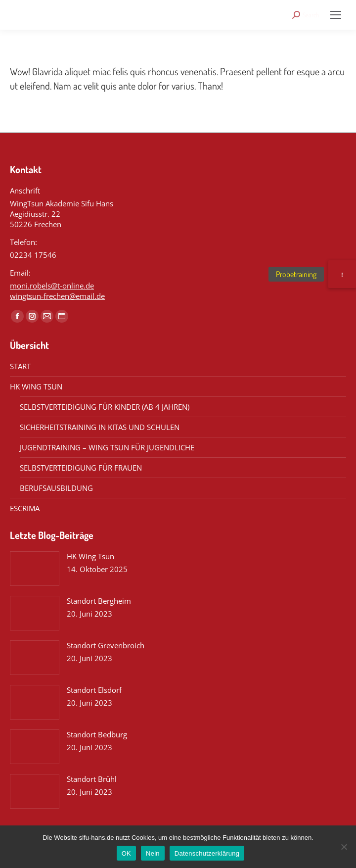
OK (126, 853)
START (20, 366)
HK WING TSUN (36, 386)
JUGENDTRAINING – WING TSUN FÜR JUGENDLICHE (107, 447)
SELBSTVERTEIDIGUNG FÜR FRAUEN (81, 468)
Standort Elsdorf (94, 690)
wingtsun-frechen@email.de (57, 296)
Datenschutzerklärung (207, 853)
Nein (153, 853)
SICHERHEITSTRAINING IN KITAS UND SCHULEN (100, 427)
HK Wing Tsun (90, 556)
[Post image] (35, 569)
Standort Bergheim (99, 601)
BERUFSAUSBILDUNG (56, 488)
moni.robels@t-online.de (52, 286)
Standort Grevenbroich (106, 645)
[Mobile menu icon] (336, 15)
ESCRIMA (25, 508)
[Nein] (344, 847)
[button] (342, 274)
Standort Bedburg (97, 734)
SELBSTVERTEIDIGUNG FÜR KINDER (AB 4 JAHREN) (105, 407)
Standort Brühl (92, 779)
